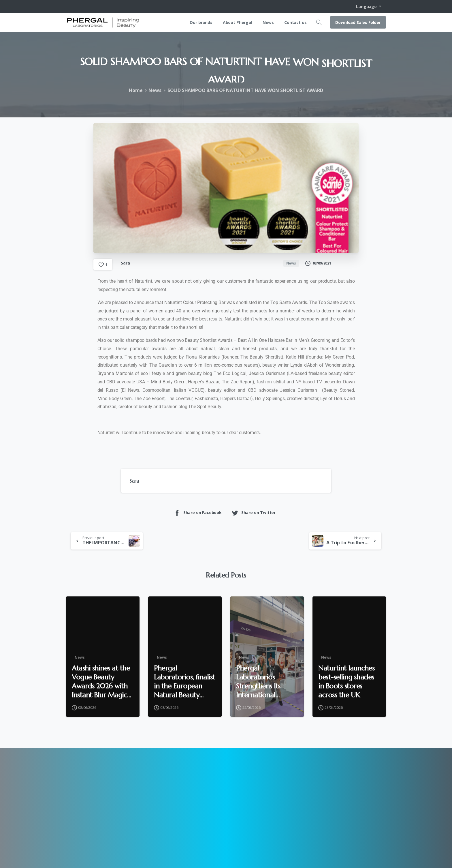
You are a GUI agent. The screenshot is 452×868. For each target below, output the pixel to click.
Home (136, 90)
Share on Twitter (254, 513)
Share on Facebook (198, 513)
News (155, 90)
